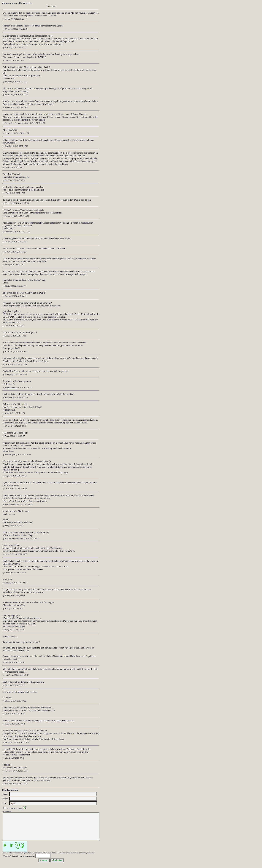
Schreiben (51, 6)
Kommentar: (7, 811)
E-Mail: (5, 799)
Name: (5, 794)
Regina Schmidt (11, 387)
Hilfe (20, 808)
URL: (5, 803)
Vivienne (8, 583)
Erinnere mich (12, 808)
